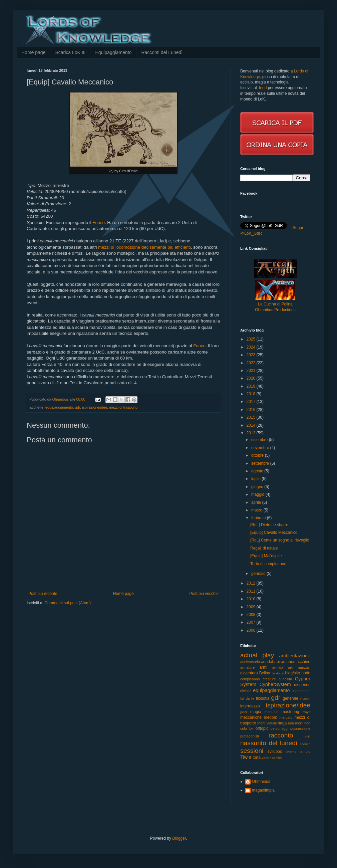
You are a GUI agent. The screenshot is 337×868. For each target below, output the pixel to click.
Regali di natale (264, 548)
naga (282, 723)
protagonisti (250, 736)
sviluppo (275, 751)
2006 (252, 630)
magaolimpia (263, 790)
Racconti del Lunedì (162, 52)
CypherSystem (275, 684)
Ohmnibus (261, 782)
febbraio (259, 518)
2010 (252, 599)
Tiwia (246, 757)
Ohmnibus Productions (275, 310)
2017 (252, 402)
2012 (252, 583)
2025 (252, 339)
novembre (261, 448)
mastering (290, 712)
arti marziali (299, 667)
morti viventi (267, 723)
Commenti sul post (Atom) (68, 603)
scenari (305, 744)
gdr (78, 407)
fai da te (247, 698)
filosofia (263, 698)
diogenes (302, 685)
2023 (252, 355)
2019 (252, 386)
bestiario (278, 673)
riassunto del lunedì (269, 743)
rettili (307, 736)
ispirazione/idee (95, 407)
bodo (306, 673)
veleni (266, 757)
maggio (258, 494)
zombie (277, 758)
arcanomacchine (296, 662)
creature (269, 679)
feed (263, 88)
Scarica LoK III (70, 52)
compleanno (250, 679)
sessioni (252, 751)
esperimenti (301, 691)
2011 (252, 591)
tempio (305, 751)
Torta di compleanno (268, 564)
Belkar (265, 673)
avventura (249, 673)
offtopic (262, 728)
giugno (258, 487)
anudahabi (270, 662)
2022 (252, 363)
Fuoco (99, 223)
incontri (305, 699)
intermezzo (250, 706)
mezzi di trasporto (123, 407)
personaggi (279, 728)
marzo (257, 510)
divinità (246, 691)
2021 (252, 371)
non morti (295, 723)
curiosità (285, 679)
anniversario (250, 662)
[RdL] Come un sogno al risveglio (280, 540)
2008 (252, 615)
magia (256, 712)
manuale (271, 712)
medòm (271, 717)
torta (257, 757)
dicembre (260, 440)
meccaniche (251, 717)
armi (263, 667)
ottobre (258, 455)
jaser (244, 712)
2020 (252, 378)
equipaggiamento (59, 407)
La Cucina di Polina (275, 304)
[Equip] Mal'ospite (266, 556)
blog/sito (293, 673)
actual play (257, 655)
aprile (257, 502)
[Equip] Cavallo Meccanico (274, 532)
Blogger (179, 838)
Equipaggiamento (113, 52)
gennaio (259, 574)
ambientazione (295, 656)
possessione (300, 728)
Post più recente (43, 594)
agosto (258, 471)
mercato (286, 717)
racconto (281, 735)
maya (306, 712)
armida (278, 667)
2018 (252, 394)
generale (290, 698)
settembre (261, 463)
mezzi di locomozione (119, 247)
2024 (252, 347)
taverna (291, 752)
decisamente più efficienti (166, 247)
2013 (252, 433)
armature (247, 667)
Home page (33, 52)
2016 (252, 410)
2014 (252, 425)
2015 (252, 417)
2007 (252, 622)
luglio (256, 479)
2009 (252, 607)
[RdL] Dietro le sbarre (269, 525)
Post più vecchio (204, 594)
